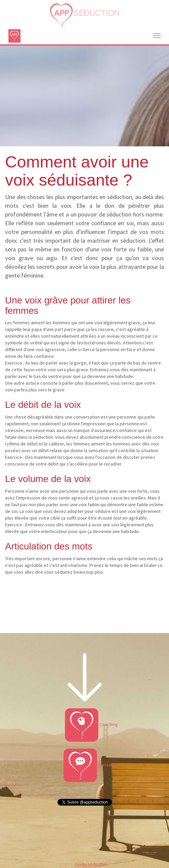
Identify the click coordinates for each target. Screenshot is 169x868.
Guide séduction (91, 864)
